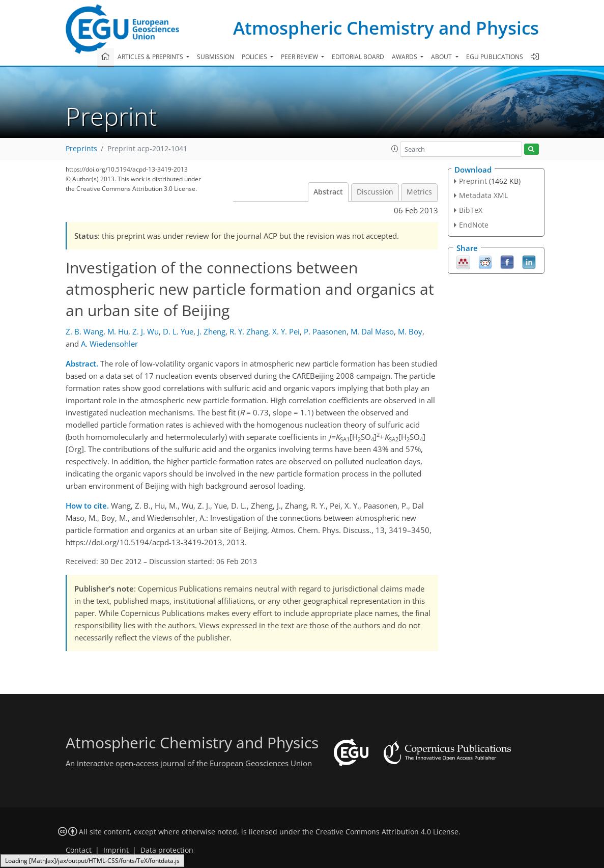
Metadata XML (483, 195)
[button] (395, 149)
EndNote (474, 225)
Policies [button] (255, 57)
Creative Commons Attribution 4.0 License (387, 832)
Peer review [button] (300, 57)
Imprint (116, 850)
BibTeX (471, 210)
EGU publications (495, 57)
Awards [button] (405, 57)
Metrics (419, 192)
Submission (215, 57)
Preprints (81, 149)
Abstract (328, 192)
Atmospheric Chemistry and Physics (386, 28)
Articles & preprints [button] (151, 57)
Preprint (473, 181)
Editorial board (358, 57)
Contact (79, 850)
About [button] (442, 57)
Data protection (167, 850)
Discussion (375, 192)
